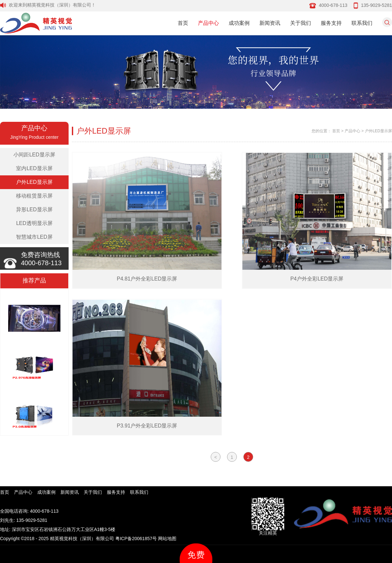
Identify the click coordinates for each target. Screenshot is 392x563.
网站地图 (167, 539)
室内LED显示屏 (34, 168)
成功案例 (239, 23)
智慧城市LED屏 (34, 237)
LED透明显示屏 (34, 223)
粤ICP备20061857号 (136, 539)
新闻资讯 (270, 23)
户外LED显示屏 (34, 182)
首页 (183, 23)
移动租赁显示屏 (34, 196)
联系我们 (362, 23)
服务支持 (331, 23)
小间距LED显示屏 (34, 155)
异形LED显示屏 (34, 209)
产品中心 (208, 23)
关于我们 (301, 23)
